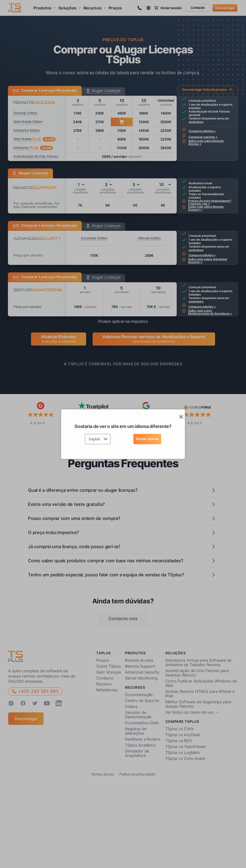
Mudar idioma (147, 439)
